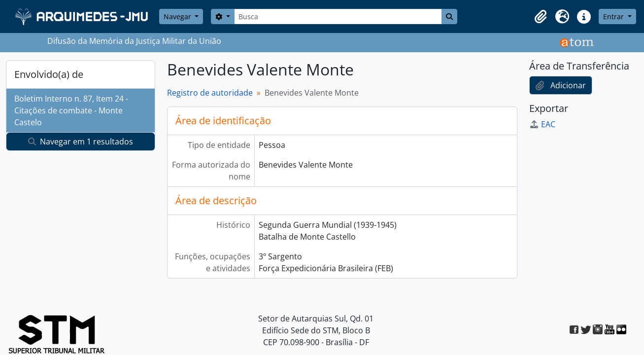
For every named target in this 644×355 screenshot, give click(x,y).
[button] (541, 17)
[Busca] (338, 17)
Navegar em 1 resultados (81, 142)
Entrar (614, 17)
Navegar (178, 17)
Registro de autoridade (210, 93)
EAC (542, 124)
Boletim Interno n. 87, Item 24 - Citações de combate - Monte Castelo (71, 110)
